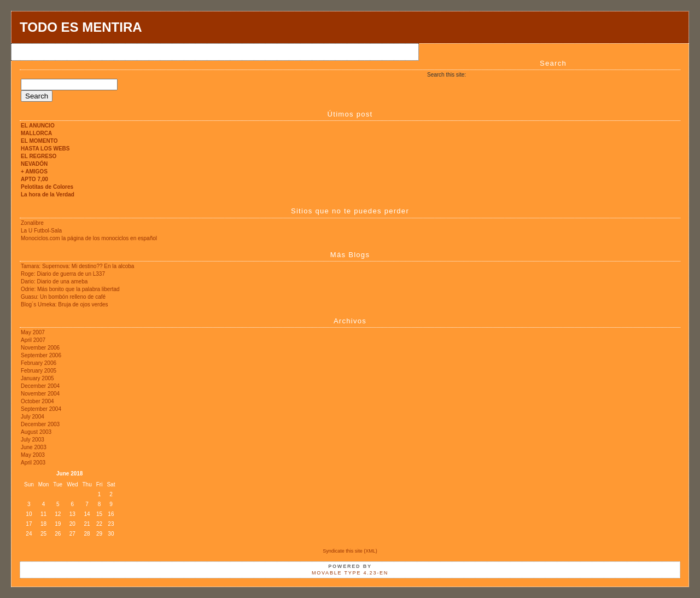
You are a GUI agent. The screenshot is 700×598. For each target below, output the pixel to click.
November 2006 (40, 348)
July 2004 (33, 417)
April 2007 (33, 340)
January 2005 (37, 378)
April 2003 (33, 463)
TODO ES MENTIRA (81, 27)
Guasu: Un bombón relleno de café (63, 297)
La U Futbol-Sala (41, 231)
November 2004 (40, 394)
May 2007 (33, 332)
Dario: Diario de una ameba (54, 281)
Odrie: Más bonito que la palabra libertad (70, 289)
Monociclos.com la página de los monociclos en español (89, 238)
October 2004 (37, 401)
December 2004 (40, 386)
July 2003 (33, 440)
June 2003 (34, 447)
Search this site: (447, 75)
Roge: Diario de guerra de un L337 (63, 274)
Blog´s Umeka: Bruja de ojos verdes (65, 304)
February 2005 (39, 371)
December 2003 (40, 424)
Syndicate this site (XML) (350, 551)
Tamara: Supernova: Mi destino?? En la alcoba (77, 266)
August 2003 (36, 432)
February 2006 (39, 363)
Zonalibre (32, 223)
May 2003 (33, 455)
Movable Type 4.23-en (350, 573)
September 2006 (41, 355)
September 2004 (41, 409)
